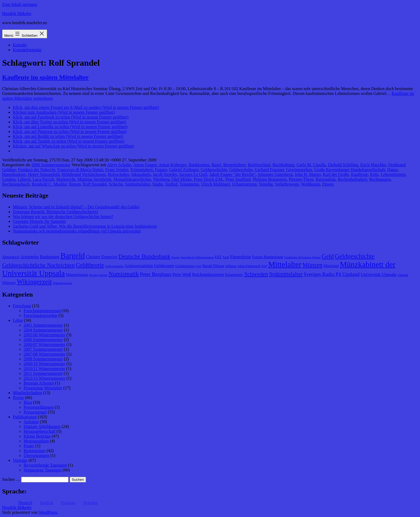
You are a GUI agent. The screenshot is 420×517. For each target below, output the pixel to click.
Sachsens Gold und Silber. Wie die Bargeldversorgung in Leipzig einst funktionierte (85, 226)
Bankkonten (199, 165)
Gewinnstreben (299, 170)
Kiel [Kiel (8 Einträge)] (264, 266)
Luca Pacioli (43, 179)
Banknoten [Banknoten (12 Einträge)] (50, 257)
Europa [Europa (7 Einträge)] (176, 257)
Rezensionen (35, 451)
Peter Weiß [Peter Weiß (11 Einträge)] (182, 274)
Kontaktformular (27, 50)
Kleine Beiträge (37, 436)
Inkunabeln (141, 174)
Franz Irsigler (117, 170)
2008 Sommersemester (43, 359)
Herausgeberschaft (40, 431)
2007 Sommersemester (43, 349)
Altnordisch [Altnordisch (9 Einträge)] (11, 257)
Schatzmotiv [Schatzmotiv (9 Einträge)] (234, 275)
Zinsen (328, 184)
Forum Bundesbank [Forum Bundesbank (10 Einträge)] (268, 257)
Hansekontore (14, 174)
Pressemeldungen (39, 407)
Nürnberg (161, 179)
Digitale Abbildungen (42, 426)
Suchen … (11, 479)
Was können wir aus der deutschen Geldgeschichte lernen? (63, 217)
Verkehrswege (287, 184)
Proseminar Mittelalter (43, 388)
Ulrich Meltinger (215, 184)
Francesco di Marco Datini (80, 170)
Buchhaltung (283, 165)
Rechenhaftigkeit (352, 179)
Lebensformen (393, 174)
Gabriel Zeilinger (184, 170)
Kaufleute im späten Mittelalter (45, 77)
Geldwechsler (241, 170)
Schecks (116, 184)
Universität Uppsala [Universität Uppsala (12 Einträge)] (378, 274)
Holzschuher (118, 174)
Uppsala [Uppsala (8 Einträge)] (403, 275)
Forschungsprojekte (40, 315)
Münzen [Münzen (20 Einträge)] (312, 265)
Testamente (189, 184)
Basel (216, 165)
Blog (28, 402)
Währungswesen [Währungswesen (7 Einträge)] (62, 283)
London (9, 179)
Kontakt (20, 45)
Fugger (161, 170)
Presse (18, 398)
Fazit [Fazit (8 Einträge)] (226, 257)
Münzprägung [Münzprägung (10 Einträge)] (77, 275)
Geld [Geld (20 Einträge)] (328, 256)
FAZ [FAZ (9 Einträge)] (218, 257)
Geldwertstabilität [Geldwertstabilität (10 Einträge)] (139, 266)
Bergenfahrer (234, 165)
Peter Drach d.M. (209, 179)
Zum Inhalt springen (20, 4)
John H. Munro (308, 174)
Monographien (36, 441)
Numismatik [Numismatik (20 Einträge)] (124, 274)
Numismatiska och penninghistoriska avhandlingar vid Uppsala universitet (77, 231)
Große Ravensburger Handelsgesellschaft (350, 170)
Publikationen (25, 417)
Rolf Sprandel (95, 184)
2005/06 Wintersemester (44, 335)
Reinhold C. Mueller (49, 184)
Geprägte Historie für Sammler (40, 221)
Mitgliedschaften (27, 393)
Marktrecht (66, 179)
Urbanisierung (244, 184)
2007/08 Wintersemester (44, 354)
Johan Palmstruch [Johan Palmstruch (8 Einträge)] (249, 266)
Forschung (22, 306)
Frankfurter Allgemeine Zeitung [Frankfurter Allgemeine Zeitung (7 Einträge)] (302, 257)
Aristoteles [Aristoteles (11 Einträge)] (30, 257)
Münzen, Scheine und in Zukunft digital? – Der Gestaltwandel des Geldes (76, 207)
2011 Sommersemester (43, 373)
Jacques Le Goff (193, 174)
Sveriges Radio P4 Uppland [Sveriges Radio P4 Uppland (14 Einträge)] (332, 274)
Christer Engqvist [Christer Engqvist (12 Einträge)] (102, 257)
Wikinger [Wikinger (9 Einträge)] (9, 283)
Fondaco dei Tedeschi (37, 170)
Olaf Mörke (181, 179)
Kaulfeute (359, 174)
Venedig (266, 184)
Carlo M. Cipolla (311, 165)
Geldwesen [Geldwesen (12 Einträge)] (164, 266)
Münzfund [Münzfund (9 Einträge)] (331, 266)
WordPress (48, 512)
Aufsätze (31, 422)
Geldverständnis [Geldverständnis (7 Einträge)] (114, 266)
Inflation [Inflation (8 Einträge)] (231, 266)
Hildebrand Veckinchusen (84, 174)
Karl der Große (336, 174)
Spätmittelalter (138, 184)
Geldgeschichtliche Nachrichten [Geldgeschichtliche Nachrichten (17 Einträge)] (38, 265)
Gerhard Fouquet (269, 170)
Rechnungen (380, 179)
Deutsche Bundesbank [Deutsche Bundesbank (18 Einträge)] (144, 256)
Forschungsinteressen (42, 311)
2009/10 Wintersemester (44, 364)
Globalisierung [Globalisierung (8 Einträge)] (185, 266)
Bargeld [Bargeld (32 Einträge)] (73, 256)
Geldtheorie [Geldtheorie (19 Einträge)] (90, 265)
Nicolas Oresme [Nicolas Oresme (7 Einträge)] (98, 275)
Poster (29, 446)
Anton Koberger (173, 165)
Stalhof (171, 184)
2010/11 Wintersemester (44, 369)
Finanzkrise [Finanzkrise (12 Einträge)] (241, 257)
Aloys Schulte (119, 165)
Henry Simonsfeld (44, 174)
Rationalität (326, 179)
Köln (374, 174)
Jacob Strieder (165, 174)
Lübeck (24, 179)
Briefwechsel (259, 165)
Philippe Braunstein (270, 179)
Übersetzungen (36, 455)
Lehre (18, 320)
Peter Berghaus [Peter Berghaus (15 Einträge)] (156, 274)
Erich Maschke (373, 165)
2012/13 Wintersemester (44, 378)
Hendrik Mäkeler (17, 14)
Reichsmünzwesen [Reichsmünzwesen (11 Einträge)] (208, 274)
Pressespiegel (35, 412)
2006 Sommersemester (51, 165)
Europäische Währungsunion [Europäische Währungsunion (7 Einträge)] (197, 257)
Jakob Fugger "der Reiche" (232, 174)
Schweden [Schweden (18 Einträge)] (256, 274)
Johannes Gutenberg (275, 174)
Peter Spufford (238, 179)
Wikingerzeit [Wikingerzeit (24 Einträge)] (34, 282)
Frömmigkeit (142, 170)
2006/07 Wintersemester (44, 344)
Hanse (392, 170)
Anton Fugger (145, 165)
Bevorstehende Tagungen (45, 465)
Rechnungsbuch (16, 184)
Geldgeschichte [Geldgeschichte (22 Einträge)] (355, 256)
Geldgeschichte (214, 170)
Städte (157, 184)
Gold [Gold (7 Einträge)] (198, 266)
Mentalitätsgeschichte (132, 179)
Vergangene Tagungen (43, 470)
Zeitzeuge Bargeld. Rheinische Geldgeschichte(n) (55, 212)
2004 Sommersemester (43, 330)
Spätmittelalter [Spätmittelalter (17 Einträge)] (286, 274)
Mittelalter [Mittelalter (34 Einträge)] (285, 264)
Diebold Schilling (343, 165)
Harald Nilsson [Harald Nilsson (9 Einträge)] (213, 266)
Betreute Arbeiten (39, 383)
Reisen (75, 184)
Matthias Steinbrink (94, 179)
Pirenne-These (301, 179)
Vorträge (20, 460)
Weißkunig (310, 184)
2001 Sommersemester (43, 325)
